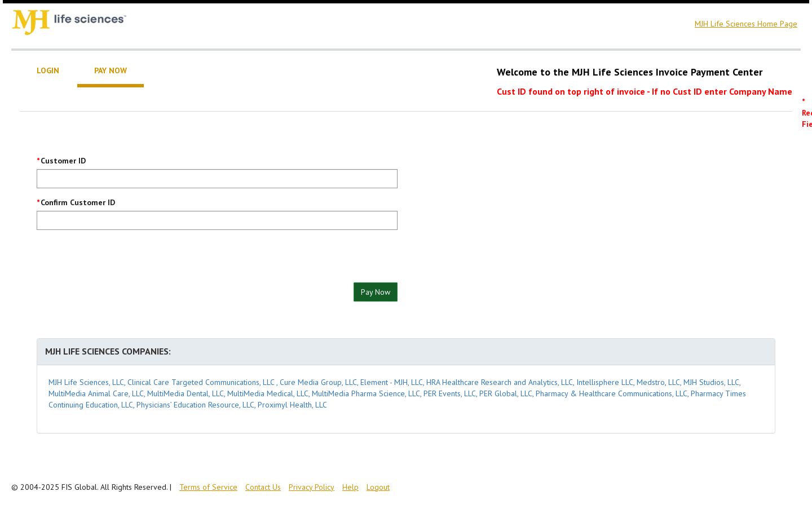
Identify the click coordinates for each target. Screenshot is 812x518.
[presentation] (122, 260)
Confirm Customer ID (78, 202)
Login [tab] (48, 70)
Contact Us (263, 487)
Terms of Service (208, 487)
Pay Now (376, 292)
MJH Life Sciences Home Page (746, 24)
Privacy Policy (312, 487)
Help (350, 487)
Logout (378, 487)
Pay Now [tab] (111, 70)
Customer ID (63, 161)
